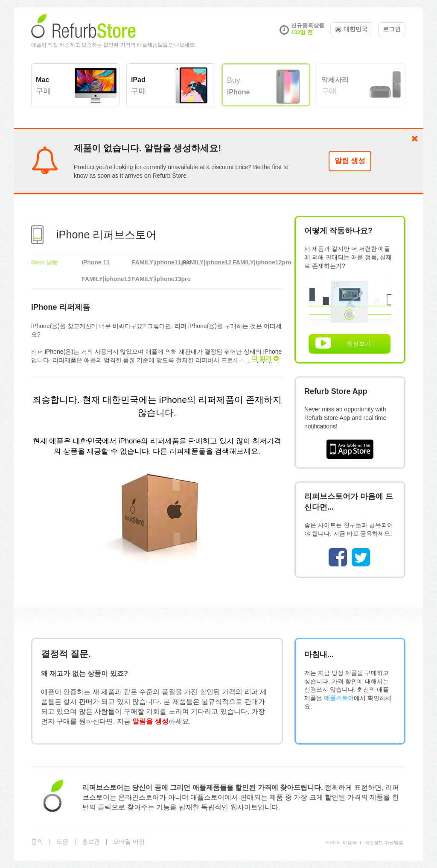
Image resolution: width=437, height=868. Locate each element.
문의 (37, 842)
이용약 (350, 842)
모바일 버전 (129, 842)
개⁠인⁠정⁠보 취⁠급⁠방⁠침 (384, 842)
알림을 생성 (150, 721)
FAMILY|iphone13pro (157, 279)
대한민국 (351, 29)
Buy (239, 86)
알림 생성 (350, 161)
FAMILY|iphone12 (207, 262)
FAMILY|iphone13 (106, 279)
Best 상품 (44, 262)
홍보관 (91, 842)
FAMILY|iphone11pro (157, 262)
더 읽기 (265, 358)
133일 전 (302, 32)
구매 (44, 85)
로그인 (392, 29)
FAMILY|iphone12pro (258, 262)
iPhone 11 (96, 262)
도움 (62, 842)
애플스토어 (339, 698)
